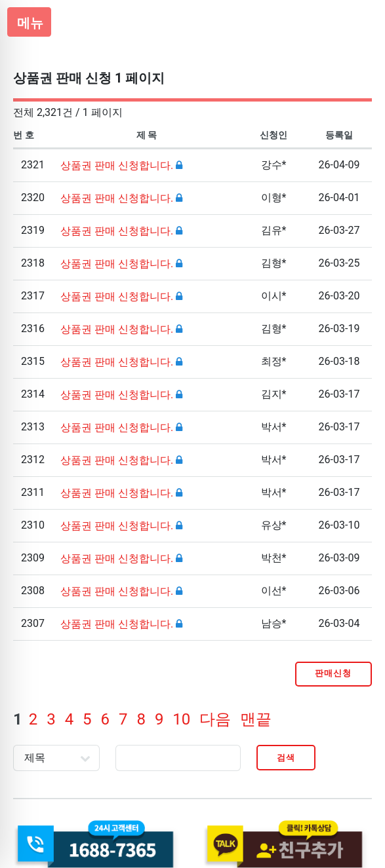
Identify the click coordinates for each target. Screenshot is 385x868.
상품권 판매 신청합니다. (118, 165)
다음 (215, 719)
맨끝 (256, 719)
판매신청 (333, 673)
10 (181, 719)
